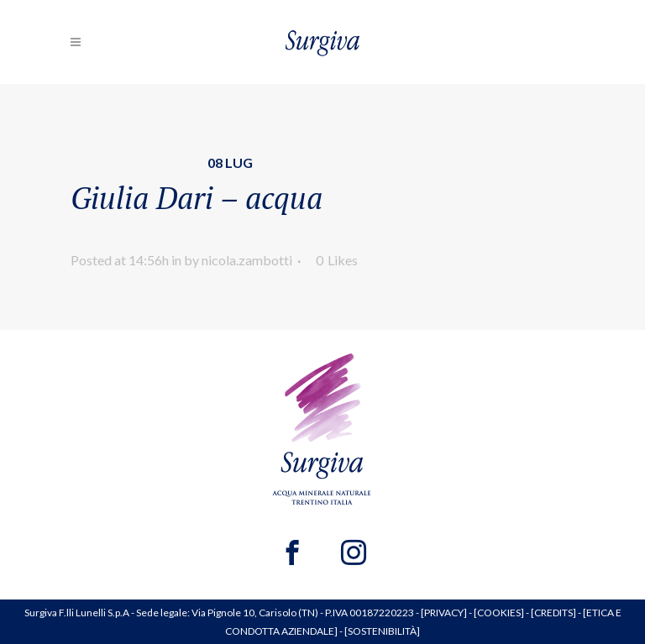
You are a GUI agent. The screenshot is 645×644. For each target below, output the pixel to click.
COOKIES (499, 613)
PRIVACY (444, 613)
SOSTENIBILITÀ (382, 631)
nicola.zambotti (247, 260)
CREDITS (553, 613)
